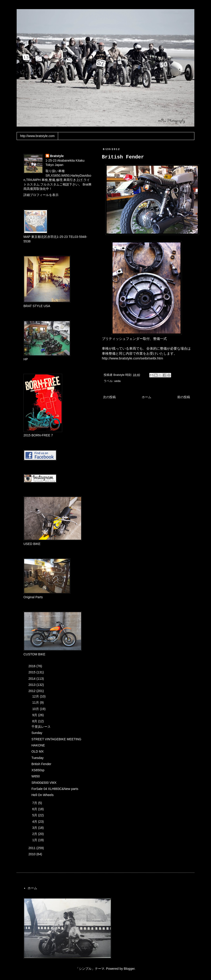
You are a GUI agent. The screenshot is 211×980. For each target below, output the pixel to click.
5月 (35, 815)
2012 (32, 691)
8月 (35, 721)
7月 (35, 803)
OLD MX (38, 751)
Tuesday (37, 758)
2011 (32, 848)
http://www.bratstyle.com (37, 136)
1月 (35, 840)
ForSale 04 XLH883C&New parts (55, 789)
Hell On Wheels (42, 795)
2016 (32, 666)
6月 (35, 809)
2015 (32, 672)
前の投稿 (184, 397)
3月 (35, 828)
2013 (32, 685)
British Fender (41, 764)
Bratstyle (57, 156)
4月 (35, 822)
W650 (36, 776)
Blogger (129, 969)
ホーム (147, 397)
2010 (32, 854)
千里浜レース (41, 727)
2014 (32, 679)
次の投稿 (109, 397)
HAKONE (38, 745)
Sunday (37, 733)
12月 (36, 696)
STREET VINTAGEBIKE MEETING (56, 739)
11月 (36, 703)
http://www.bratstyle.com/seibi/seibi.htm (133, 358)
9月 (35, 715)
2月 (35, 834)
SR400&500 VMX (44, 783)
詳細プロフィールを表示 (41, 195)
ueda (117, 381)
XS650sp (38, 770)
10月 (36, 709)
